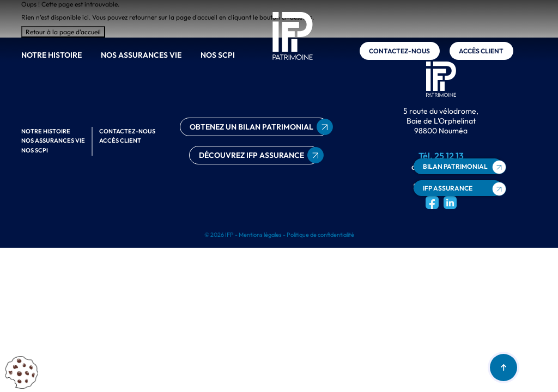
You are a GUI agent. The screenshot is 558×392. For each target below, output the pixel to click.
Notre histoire (51, 55)
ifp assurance (448, 188)
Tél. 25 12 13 (441, 156)
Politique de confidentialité (320, 235)
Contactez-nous (399, 51)
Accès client (481, 51)
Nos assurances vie (141, 55)
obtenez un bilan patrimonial (251, 127)
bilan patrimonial (455, 166)
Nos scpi (218, 55)
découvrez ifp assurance (251, 155)
